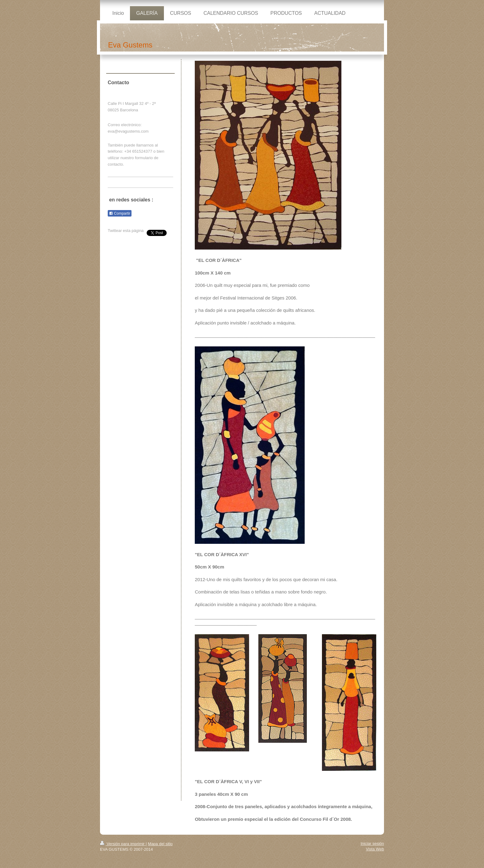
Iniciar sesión (372, 843)
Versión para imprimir (123, 844)
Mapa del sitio (160, 844)
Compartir (120, 213)
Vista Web (375, 849)
